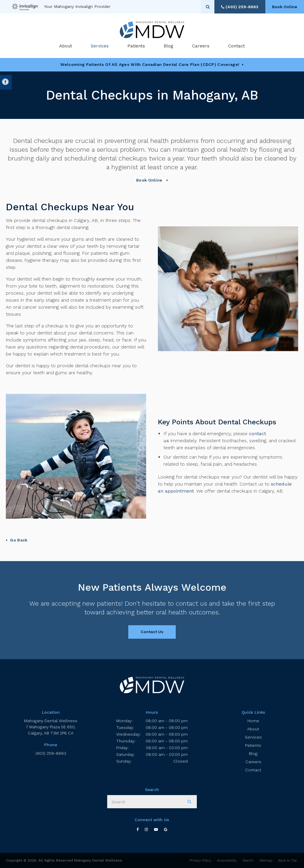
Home (253, 721)
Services (253, 737)
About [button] (66, 47)
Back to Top (287, 860)
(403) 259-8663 (51, 753)
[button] (282, 102)
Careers (201, 47)
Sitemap (266, 860)
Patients (136, 47)
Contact (236, 47)
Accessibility (227, 860)
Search (248, 860)
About (253, 729)
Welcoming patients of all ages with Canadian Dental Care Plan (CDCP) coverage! (150, 64)
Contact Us (152, 632)
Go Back (19, 540)
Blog (169, 47)
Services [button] (100, 47)
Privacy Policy (200, 860)
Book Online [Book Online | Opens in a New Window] (283, 7)
